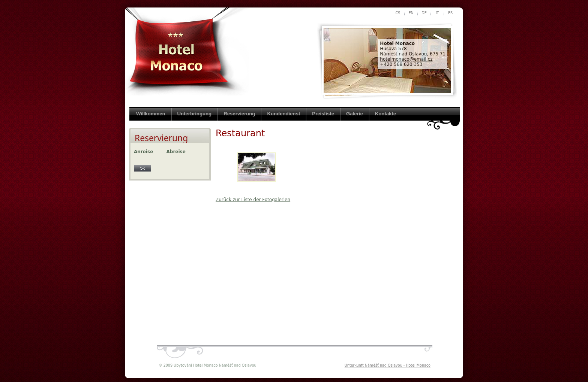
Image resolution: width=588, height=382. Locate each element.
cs (398, 13)
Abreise (176, 152)
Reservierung (239, 114)
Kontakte (385, 114)
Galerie (355, 114)
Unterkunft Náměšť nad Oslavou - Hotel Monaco (388, 365)
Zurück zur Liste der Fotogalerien (253, 200)
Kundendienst (283, 114)
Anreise (143, 152)
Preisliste (323, 114)
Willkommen (151, 114)
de (424, 13)
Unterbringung (195, 114)
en (411, 13)
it (437, 13)
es (450, 13)
